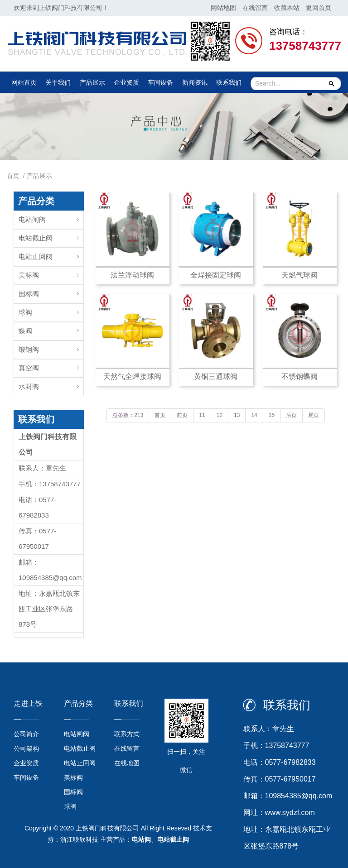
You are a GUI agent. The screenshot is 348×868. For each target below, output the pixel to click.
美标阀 (29, 275)
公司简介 (26, 734)
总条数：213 (128, 415)
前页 (182, 415)
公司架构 (26, 748)
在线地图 (127, 763)
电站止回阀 (36, 257)
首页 (13, 176)
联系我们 (229, 82)
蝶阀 (25, 331)
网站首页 (24, 82)
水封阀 (29, 386)
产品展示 (92, 82)
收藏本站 (287, 8)
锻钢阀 (29, 349)
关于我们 (58, 82)
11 (202, 415)
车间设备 (160, 82)
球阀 (25, 312)
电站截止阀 (36, 238)
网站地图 (223, 8)
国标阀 (29, 294)
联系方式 (127, 734)
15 (272, 415)
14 (254, 415)
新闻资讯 (195, 82)
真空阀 (29, 368)
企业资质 (126, 82)
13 (237, 415)
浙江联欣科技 (79, 839)
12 (220, 415)
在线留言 (255, 8)
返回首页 (319, 8)
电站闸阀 (32, 219)
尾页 (314, 415)
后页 (291, 415)
